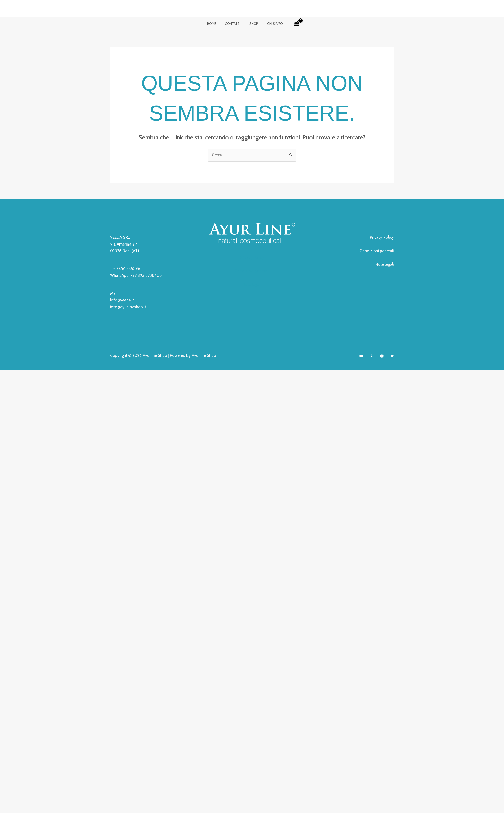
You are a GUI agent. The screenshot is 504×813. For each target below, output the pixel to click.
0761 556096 (129, 269)
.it (144, 306)
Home (215, 24)
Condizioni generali (252, 271)
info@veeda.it (122, 300)
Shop (253, 24)
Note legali (252, 284)
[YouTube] (361, 355)
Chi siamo (271, 24)
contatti (234, 24)
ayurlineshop (132, 306)
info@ (115, 306)
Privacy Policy (252, 258)
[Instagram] (371, 355)
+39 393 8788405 (146, 275)
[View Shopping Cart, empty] (292, 24)
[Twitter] (392, 355)
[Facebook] (382, 355)
